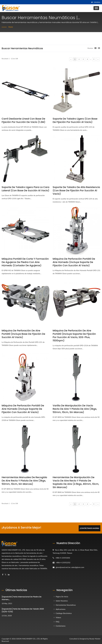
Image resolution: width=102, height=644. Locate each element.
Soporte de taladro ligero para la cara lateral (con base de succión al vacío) (25, 189)
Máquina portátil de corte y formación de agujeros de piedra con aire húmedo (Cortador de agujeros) (25, 262)
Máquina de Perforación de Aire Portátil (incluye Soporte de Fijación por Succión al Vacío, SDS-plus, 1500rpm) (74, 336)
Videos (58, 617)
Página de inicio (62, 596)
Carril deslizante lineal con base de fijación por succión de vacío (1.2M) (23, 120)
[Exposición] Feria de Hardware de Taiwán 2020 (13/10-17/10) (23, 610)
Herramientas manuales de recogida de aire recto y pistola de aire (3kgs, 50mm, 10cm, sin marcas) (24, 481)
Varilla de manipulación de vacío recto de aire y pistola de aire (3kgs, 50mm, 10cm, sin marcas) (75, 409)
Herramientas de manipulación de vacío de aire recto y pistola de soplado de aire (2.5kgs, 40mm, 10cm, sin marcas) (76, 482)
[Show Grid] (96, 48)
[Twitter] (6, 574)
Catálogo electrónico (64, 613)
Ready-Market (95, 638)
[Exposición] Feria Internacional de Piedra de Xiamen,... (22, 598)
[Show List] (99, 48)
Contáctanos (61, 625)
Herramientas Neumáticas (66, 604)
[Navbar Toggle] (96, 8)
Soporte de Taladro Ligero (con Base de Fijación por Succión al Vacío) (75, 120)
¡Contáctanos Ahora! (90, 528)
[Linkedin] (9, 574)
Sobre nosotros (62, 600)
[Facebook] (3, 574)
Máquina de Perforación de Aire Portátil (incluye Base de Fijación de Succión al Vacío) (23, 334)
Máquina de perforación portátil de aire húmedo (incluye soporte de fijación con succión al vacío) (74, 262)
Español (97, 2)
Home (11, 27)
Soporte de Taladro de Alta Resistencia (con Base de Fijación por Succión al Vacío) (76, 191)
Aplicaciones (61, 608)
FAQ (57, 621)
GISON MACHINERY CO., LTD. (28, 638)
